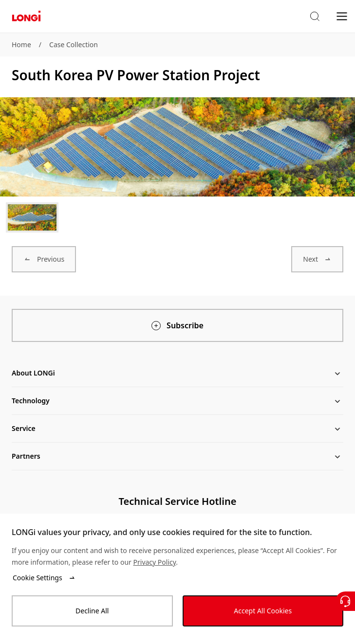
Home (21, 45)
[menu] (342, 16)
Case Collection (74, 45)
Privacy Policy (155, 562)
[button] (315, 17)
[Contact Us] (345, 601)
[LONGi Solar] (26, 16)
